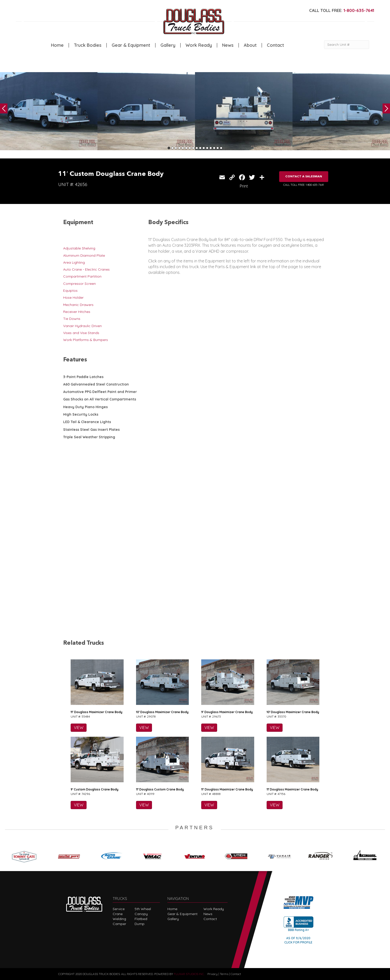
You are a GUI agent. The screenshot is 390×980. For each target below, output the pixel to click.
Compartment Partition (82, 276)
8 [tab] (193, 148)
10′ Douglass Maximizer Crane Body (162, 712)
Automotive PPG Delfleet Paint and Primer (100, 392)
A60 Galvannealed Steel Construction (96, 384)
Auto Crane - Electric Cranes (86, 269)
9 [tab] (197, 148)
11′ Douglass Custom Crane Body (160, 789)
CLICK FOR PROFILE (298, 942)
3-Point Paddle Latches (83, 377)
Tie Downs (72, 319)
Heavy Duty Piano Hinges (85, 407)
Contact (275, 45)
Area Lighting (74, 262)
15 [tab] (218, 148)
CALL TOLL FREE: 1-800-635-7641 (304, 185)
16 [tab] (221, 148)
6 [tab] (186, 148)
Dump (140, 924)
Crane (118, 914)
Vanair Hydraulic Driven (82, 326)
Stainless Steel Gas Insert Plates (91, 430)
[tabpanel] (49, 111)
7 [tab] (190, 148)
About (250, 45)
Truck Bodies (88, 45)
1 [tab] (169, 148)
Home (57, 45)
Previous (4, 108)
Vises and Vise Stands (81, 333)
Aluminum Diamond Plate (84, 255)
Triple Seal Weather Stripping (89, 437)
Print (244, 186)
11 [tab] (204, 148)
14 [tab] (214, 148)
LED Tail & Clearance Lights (87, 422)
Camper (119, 924)
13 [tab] (211, 148)
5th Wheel (143, 909)
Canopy (141, 914)
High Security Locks (81, 414)
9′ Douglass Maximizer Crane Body (227, 712)
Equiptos (70, 291)
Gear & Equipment (131, 45)
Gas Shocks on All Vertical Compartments (100, 399)
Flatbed (141, 919)
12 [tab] (207, 148)
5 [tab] (183, 148)
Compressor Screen (79, 284)
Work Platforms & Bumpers (86, 340)
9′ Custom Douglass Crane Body (95, 789)
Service (119, 909)
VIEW (79, 728)
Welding (119, 919)
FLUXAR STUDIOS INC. (189, 974)
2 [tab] (172, 148)
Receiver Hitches (77, 312)
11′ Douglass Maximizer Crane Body (97, 712)
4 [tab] (179, 148)
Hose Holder (73, 297)
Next (386, 108)
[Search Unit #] (347, 45)
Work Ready (199, 45)
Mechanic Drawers (78, 305)
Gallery (168, 45)
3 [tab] (176, 148)
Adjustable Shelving (79, 248)
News (228, 45)
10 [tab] (200, 148)
